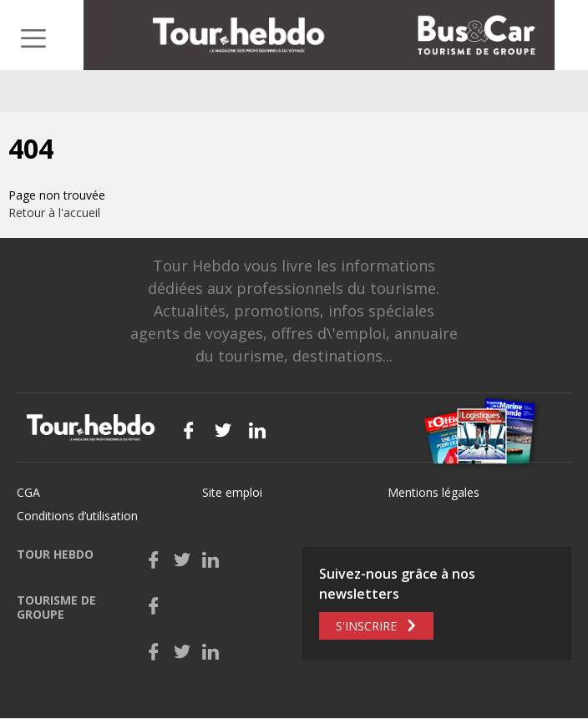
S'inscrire (366, 626)
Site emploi (232, 492)
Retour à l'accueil (54, 213)
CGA (28, 492)
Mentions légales (433, 492)
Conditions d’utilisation (77, 516)
